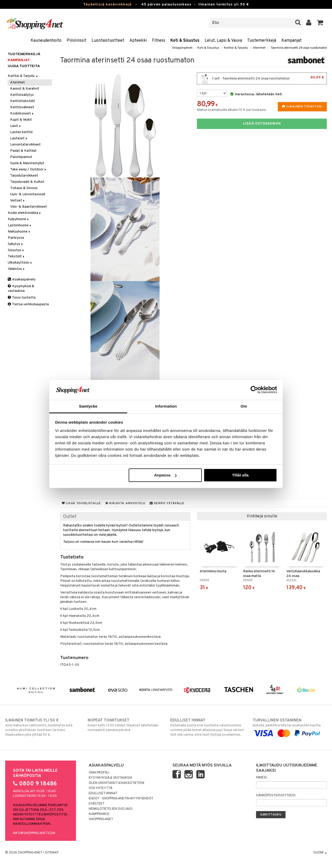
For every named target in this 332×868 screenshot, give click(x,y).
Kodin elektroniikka (25, 213)
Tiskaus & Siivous (24, 188)
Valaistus (17, 269)
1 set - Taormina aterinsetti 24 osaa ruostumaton (262, 78)
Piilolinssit (77, 41)
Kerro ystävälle (167, 503)
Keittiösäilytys (22, 95)
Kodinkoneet (22, 114)
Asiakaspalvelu (22, 280)
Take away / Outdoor (29, 169)
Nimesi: (262, 778)
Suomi (320, 853)
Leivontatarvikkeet (25, 145)
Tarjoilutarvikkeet (24, 176)
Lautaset (19, 138)
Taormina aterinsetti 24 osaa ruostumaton (299, 48)
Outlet (70, 517)
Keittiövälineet (22, 107)
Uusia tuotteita (24, 66)
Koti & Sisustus (185, 41)
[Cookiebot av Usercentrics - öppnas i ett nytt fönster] (254, 390)
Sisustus (16, 250)
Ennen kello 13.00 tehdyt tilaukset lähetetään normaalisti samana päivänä (125, 725)
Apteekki (138, 41)
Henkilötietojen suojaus (111, 809)
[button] (320, 23)
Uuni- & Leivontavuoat (28, 194)
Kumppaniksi (99, 814)
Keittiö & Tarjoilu (236, 48)
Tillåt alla (240, 475)
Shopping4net (182, 48)
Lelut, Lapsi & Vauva (223, 41)
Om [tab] (244, 406)
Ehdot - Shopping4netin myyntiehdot (121, 799)
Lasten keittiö (21, 132)
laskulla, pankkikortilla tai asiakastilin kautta (290, 727)
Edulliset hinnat (103, 793)
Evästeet (97, 804)
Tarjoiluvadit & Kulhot (27, 182)
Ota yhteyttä (101, 788)
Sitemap (52, 853)
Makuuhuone (19, 232)
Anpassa (165, 475)
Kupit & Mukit (21, 120)
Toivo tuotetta (22, 298)
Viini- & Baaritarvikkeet (29, 207)
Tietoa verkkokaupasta (28, 304)
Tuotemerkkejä (262, 41)
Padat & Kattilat (23, 151)
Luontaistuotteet (108, 41)
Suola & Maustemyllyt (27, 163)
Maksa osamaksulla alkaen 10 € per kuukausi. (232, 110)
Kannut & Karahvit (25, 89)
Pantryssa (16, 238)
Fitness (159, 41)
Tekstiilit (16, 256)
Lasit (16, 126)
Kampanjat (292, 41)
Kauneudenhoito (46, 41)
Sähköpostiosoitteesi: (276, 795)
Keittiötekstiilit (23, 101)
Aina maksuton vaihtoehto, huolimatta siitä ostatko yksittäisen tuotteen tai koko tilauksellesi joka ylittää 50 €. (42, 727)
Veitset (18, 201)
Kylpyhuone (19, 219)
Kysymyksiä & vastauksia (21, 289)
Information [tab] (166, 406)
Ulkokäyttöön (20, 263)
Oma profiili (99, 773)
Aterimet (259, 48)
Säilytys (16, 244)
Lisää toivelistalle (81, 503)
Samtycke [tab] (88, 406)
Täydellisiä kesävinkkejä (107, 5)
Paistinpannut (21, 157)
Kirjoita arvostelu (125, 503)
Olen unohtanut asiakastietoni (116, 783)
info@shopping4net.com (34, 833)
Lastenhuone (20, 225)
